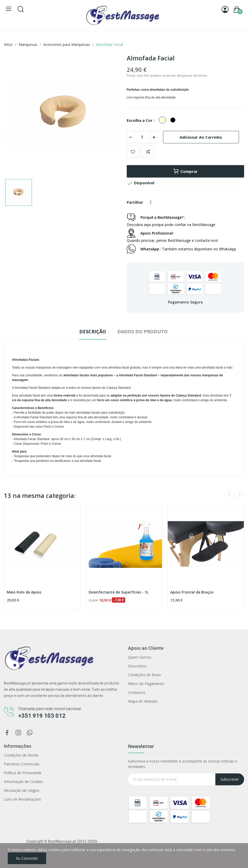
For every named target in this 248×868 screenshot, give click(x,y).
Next (240, 495)
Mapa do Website (143, 701)
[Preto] (174, 120)
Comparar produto (148, 152)
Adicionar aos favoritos (133, 152)
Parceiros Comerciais (22, 764)
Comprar (185, 171)
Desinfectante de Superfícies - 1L (119, 592)
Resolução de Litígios (22, 790)
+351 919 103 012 (42, 716)
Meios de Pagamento (146, 684)
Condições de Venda (21, 755)
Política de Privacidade (23, 773)
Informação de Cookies (24, 782)
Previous (229, 495)
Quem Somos (140, 657)
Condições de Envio (144, 675)
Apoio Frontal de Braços (192, 592)
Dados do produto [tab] (143, 331)
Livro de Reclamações (22, 799)
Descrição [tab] (93, 331)
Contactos (137, 692)
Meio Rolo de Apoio (24, 592)
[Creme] (164, 120)
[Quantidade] (142, 137)
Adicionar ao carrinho (201, 137)
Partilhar (151, 202)
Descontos (137, 666)
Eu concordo (27, 858)
